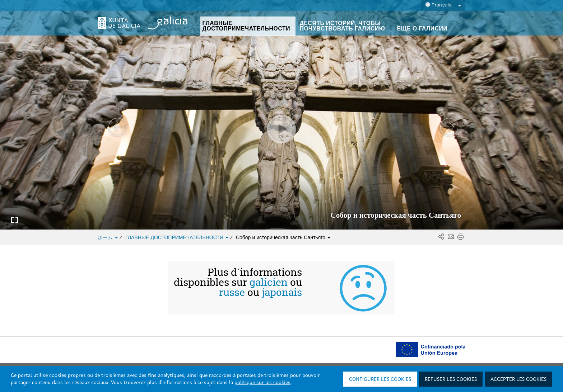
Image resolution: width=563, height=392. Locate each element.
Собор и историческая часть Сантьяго (283, 237)
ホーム (108, 237)
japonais (282, 292)
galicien (269, 282)
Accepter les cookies (518, 379)
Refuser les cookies (451, 379)
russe (232, 292)
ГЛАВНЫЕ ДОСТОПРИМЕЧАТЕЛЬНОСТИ (178, 237)
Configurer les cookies (380, 379)
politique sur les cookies (262, 383)
